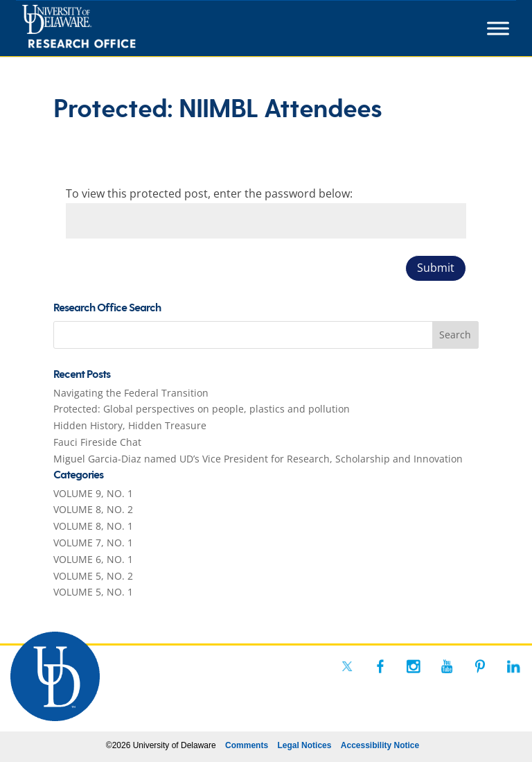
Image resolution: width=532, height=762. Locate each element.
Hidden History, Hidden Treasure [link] (130, 425)
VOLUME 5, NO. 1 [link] (93, 592)
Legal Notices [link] (304, 745)
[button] (456, 335)
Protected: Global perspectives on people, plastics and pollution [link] (202, 409)
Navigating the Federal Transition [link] (131, 393)
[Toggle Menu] (498, 28)
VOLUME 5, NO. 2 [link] (93, 576)
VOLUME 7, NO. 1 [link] (93, 543)
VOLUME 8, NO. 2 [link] (93, 509)
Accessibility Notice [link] (380, 745)
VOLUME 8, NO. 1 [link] (93, 526)
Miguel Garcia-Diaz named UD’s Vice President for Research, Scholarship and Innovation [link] (258, 459)
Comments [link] (247, 745)
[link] (104, 28)
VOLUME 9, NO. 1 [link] (93, 493)
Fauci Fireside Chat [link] (97, 442)
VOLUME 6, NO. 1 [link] (93, 559)
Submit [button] (436, 268)
